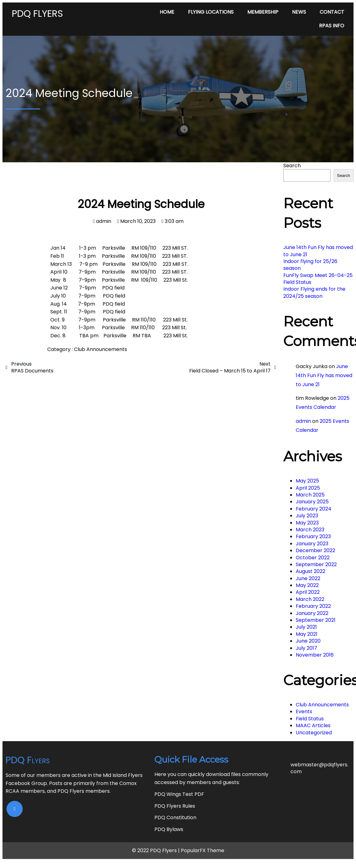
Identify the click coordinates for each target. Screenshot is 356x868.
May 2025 (307, 470)
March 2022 (310, 588)
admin (303, 410)
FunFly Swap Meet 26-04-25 (318, 264)
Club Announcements (100, 338)
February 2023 (313, 526)
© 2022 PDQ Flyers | (156, 840)
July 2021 (306, 616)
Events (304, 701)
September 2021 (316, 609)
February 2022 (313, 596)
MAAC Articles (313, 715)
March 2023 (310, 519)
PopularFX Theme (203, 840)
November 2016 (315, 644)
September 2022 (316, 554)
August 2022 (310, 561)
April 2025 (308, 477)
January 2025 (312, 491)
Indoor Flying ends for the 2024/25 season (314, 282)
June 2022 (308, 568)
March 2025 (310, 484)
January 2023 (312, 533)
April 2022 (308, 582)
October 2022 (313, 547)
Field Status (297, 271)
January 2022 (312, 602)
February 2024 (314, 498)
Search (292, 155)
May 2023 (307, 512)
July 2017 (306, 637)
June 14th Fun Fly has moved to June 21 (318, 240)
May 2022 (307, 574)
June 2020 (308, 630)
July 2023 (307, 505)
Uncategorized (314, 722)
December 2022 (315, 540)
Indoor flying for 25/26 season (310, 254)
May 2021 (307, 623)
